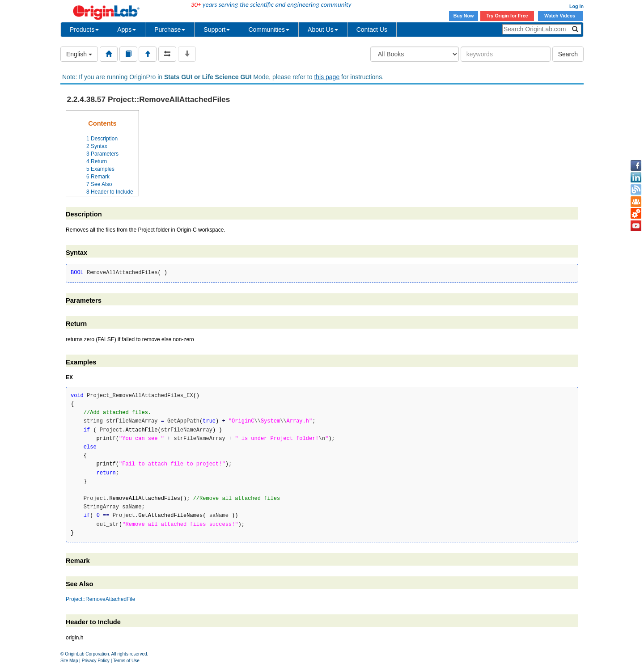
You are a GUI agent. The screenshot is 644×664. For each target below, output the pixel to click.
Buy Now (464, 16)
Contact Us (372, 30)
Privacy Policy (96, 661)
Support (217, 30)
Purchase (170, 30)
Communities (269, 30)
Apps (127, 30)
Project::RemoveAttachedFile (100, 599)
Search (568, 54)
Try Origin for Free (507, 16)
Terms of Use (126, 661)
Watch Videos (560, 16)
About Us (323, 30)
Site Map (69, 661)
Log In (576, 6)
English (79, 54)
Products (84, 30)
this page (327, 77)
